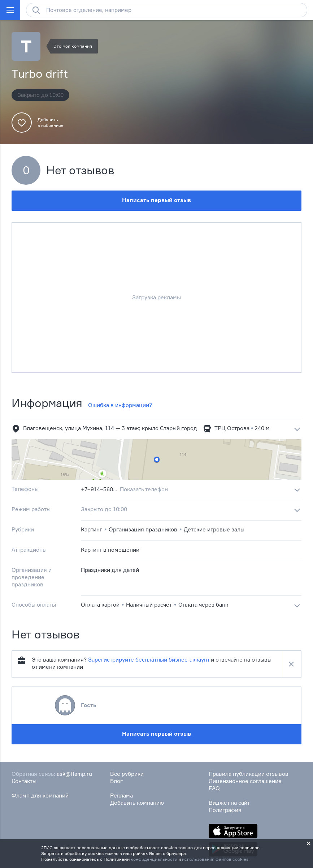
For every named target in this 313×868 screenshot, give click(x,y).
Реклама (121, 796)
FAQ (214, 788)
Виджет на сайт (229, 803)
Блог (116, 781)
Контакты (24, 781)
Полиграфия (225, 810)
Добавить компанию (137, 803)
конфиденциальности (154, 859)
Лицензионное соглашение (245, 781)
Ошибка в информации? (120, 405)
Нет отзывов (80, 170)
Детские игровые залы (214, 529)
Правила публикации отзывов (249, 774)
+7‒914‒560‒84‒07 (99, 489)
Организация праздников (143, 529)
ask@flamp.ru (74, 774)
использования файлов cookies (215, 859)
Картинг (92, 529)
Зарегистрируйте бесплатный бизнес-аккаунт (149, 660)
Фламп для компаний (40, 796)
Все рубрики (127, 774)
